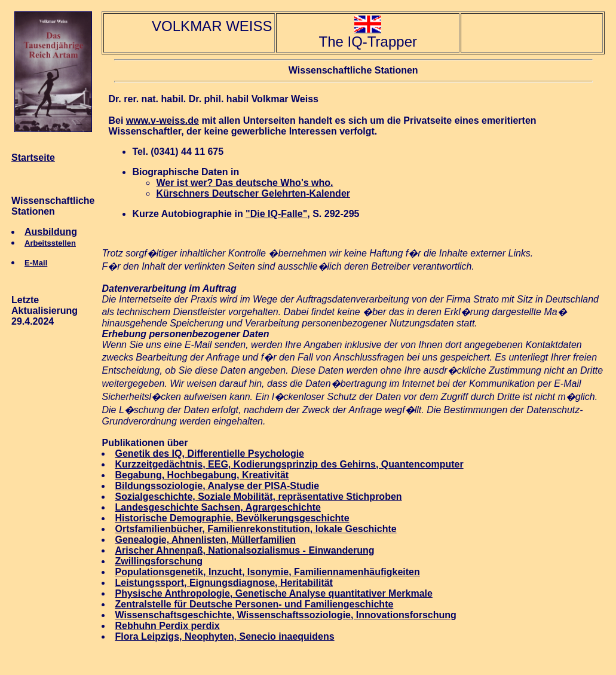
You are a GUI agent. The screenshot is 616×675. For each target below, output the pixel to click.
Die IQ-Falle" (279, 214)
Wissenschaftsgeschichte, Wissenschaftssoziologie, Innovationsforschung (285, 615)
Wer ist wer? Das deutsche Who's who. (244, 183)
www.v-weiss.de (163, 120)
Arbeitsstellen (50, 243)
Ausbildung (51, 232)
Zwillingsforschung (159, 561)
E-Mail (36, 263)
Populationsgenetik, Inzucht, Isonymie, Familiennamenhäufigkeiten (267, 572)
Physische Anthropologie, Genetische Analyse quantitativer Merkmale (273, 593)
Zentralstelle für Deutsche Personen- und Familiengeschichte (254, 604)
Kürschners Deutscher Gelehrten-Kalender (253, 193)
